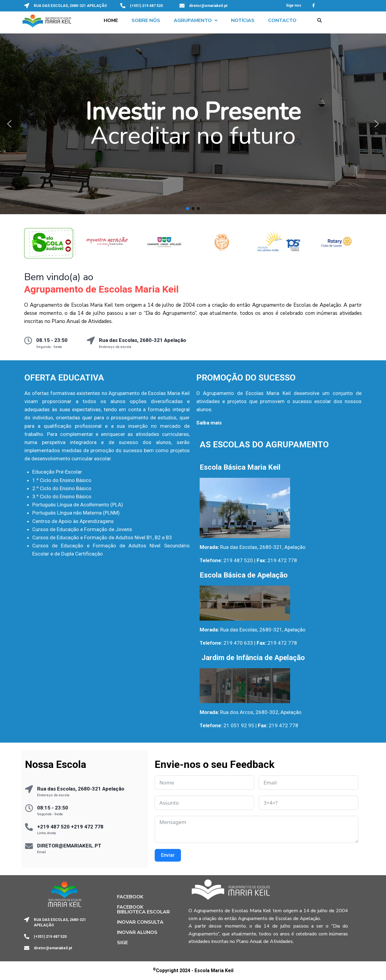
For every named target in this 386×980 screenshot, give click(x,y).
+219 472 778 (87, 827)
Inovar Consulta (140, 922)
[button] (196, 20)
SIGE (122, 943)
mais (216, 423)
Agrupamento (196, 20)
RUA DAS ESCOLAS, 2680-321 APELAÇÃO (70, 6)
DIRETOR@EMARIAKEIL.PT (69, 846)
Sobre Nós (146, 20)
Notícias (243, 20)
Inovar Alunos (137, 932)
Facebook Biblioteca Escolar (143, 910)
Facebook (130, 897)
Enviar (168, 855)
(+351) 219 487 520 (146, 6)
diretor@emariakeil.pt (208, 6)
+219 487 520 (53, 827)
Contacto (282, 20)
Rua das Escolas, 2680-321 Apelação (142, 340)
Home (111, 20)
